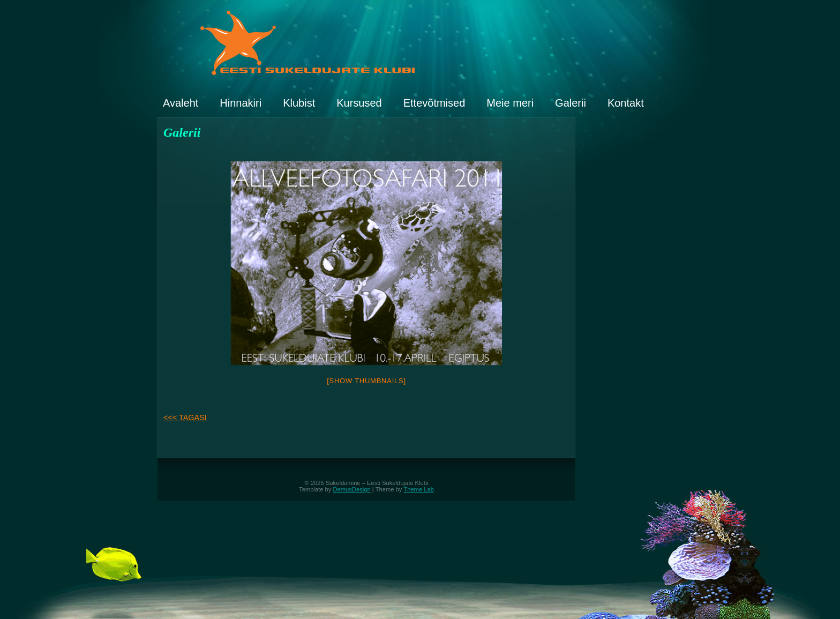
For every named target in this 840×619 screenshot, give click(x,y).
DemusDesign (352, 489)
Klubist (299, 103)
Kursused (359, 103)
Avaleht (181, 103)
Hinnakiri (241, 103)
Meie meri (510, 103)
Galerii (571, 103)
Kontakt (626, 103)
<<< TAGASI (185, 417)
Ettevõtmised (434, 103)
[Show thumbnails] (366, 381)
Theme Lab (419, 489)
